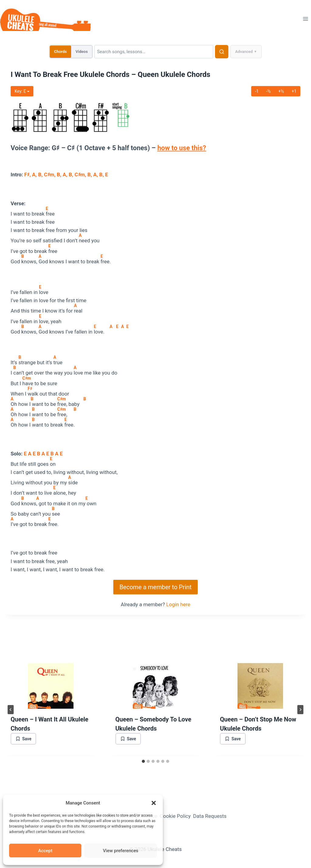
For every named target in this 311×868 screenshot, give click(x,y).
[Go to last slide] (11, 710)
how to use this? (182, 148)
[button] (154, 803)
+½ (281, 91)
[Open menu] (305, 19)
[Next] (300, 710)
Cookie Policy (175, 816)
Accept (45, 851)
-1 (257, 91)
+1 (294, 91)
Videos (82, 52)
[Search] (154, 52)
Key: (22, 91)
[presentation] (51, 686)
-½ (269, 91)
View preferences (121, 851)
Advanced (246, 52)
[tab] (143, 761)
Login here (178, 604)
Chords (60, 52)
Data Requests (210, 816)
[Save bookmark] (23, 739)
